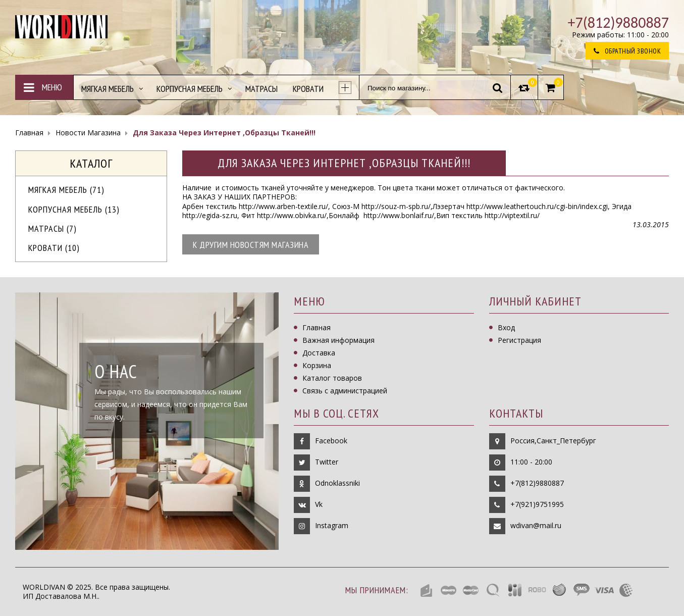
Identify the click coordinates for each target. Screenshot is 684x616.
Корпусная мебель (74, 209)
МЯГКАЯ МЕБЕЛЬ (66, 190)
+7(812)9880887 (537, 483)
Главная (317, 327)
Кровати (54, 248)
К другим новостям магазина (251, 245)
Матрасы (52, 228)
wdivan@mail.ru (536, 525)
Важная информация (338, 340)
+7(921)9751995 (537, 504)
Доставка (319, 353)
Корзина (317, 365)
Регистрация (519, 340)
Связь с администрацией (345, 391)
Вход (506, 327)
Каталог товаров (332, 378)
